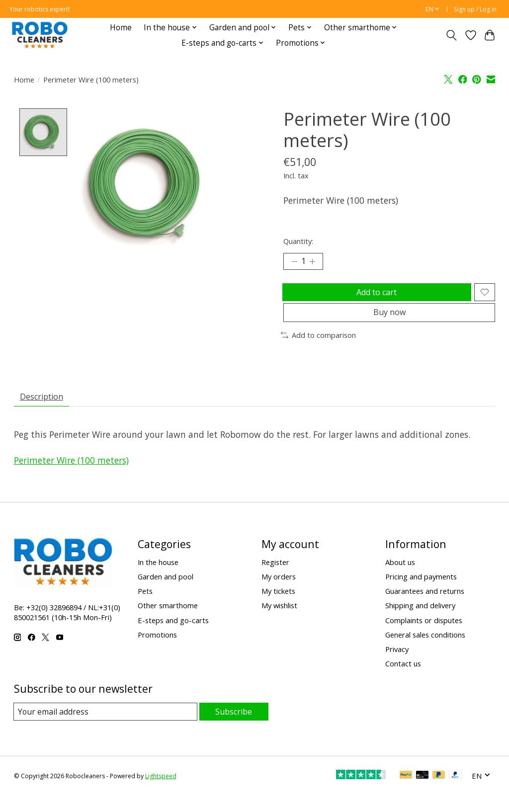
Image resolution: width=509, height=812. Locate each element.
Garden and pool (166, 593)
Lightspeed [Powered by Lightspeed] (161, 792)
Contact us (403, 679)
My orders (279, 593)
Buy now (389, 323)
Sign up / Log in (475, 9)
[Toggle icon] (451, 35)
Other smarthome (168, 622)
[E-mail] (106, 728)
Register (275, 578)
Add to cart (374, 297)
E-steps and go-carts (173, 636)
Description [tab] (45, 411)
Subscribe (234, 728)
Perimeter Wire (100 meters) (71, 477)
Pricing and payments (421, 593)
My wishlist (279, 622)
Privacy (397, 665)
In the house (158, 578)
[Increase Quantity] (316, 263)
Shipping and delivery (420, 622)
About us (400, 578)
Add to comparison (318, 347)
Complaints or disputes (424, 636)
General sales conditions (425, 650)
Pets (145, 607)
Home (121, 28)
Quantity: (298, 241)
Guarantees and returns (425, 607)
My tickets (278, 607)
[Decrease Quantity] (294, 263)
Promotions (157, 650)
